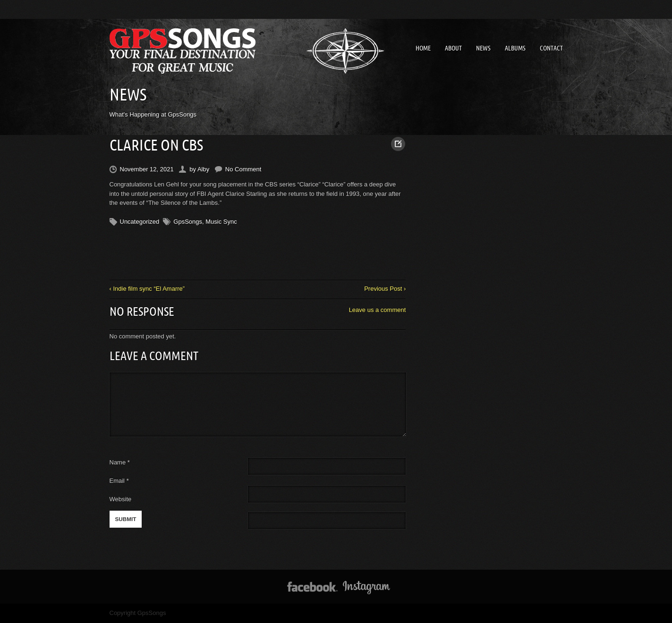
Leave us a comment (378, 310)
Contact (551, 48)
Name (120, 462)
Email (117, 481)
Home (423, 48)
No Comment (243, 169)
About (453, 48)
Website (121, 499)
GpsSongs (188, 222)
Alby (203, 169)
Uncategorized (140, 222)
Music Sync (221, 222)
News (483, 48)
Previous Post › (385, 289)
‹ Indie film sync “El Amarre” (147, 289)
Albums (515, 48)
